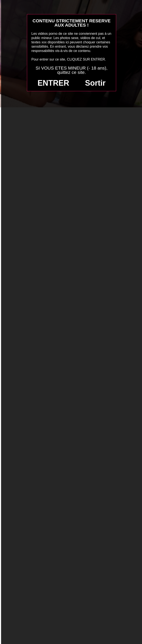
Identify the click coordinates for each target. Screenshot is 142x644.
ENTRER (53, 83)
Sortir (95, 83)
